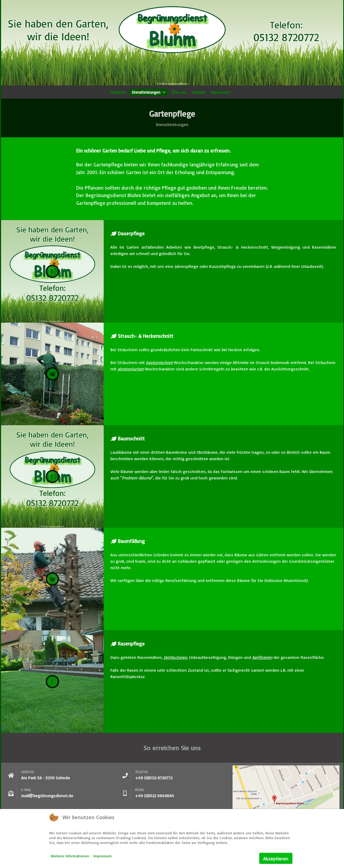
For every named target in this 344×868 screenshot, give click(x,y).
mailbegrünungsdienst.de (47, 796)
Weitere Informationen (70, 856)
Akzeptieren (276, 858)
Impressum (103, 856)
